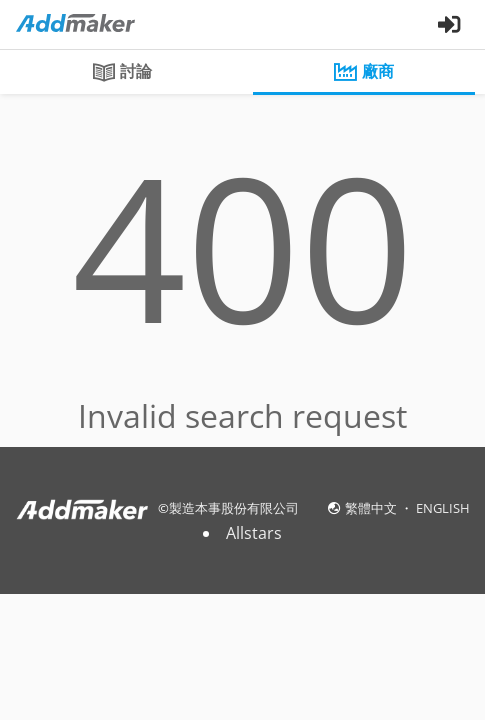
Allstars (254, 533)
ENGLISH (443, 508)
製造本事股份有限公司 (234, 508)
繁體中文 (372, 508)
